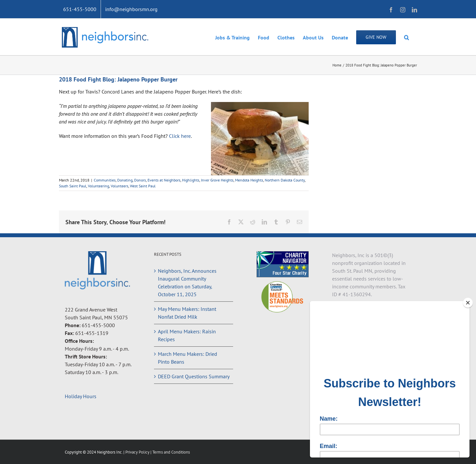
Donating (125, 180)
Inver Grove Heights (217, 180)
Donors (140, 180)
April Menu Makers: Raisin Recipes (187, 335)
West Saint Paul (143, 186)
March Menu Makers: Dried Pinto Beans (188, 358)
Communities (105, 180)
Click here (180, 136)
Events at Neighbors (164, 180)
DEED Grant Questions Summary (194, 376)
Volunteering (98, 186)
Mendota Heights (249, 180)
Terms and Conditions (171, 452)
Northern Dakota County (285, 180)
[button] (406, 37)
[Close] (468, 303)
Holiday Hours (81, 396)
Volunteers (119, 186)
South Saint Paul (73, 186)
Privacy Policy (138, 452)
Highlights (191, 180)
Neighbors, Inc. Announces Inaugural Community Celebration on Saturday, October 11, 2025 (187, 283)
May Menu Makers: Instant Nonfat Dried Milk (187, 313)
